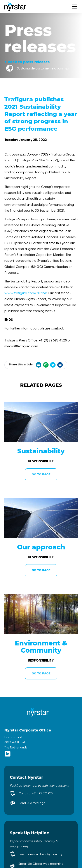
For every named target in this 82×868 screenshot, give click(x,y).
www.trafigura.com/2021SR (26, 293)
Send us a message (32, 803)
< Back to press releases (27, 62)
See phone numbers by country (41, 854)
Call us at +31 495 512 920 (36, 793)
